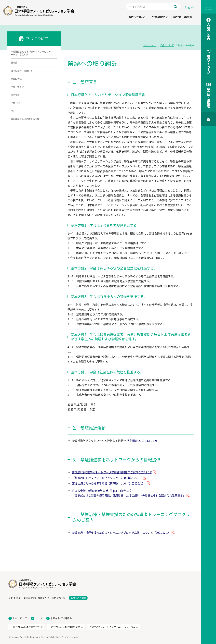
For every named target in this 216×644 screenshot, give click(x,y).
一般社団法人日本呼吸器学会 (25, 627)
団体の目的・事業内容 (22, 71)
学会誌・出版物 (180, 17)
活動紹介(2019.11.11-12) (142, 441)
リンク (39, 618)
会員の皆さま (152, 17)
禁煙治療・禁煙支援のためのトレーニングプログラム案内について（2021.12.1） (121, 532)
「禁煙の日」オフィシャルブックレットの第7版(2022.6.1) (107, 478)
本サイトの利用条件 (61, 618)
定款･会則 (16, 103)
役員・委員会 (17, 87)
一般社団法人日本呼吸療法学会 (64, 627)
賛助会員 (15, 95)
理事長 (14, 62)
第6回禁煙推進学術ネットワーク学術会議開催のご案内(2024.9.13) (112, 472)
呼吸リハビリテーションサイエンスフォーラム (112, 627)
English (190, 7)
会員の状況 (16, 79)
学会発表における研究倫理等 (25, 119)
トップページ (152, 45)
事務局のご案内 (78, 598)
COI (12, 111)
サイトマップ (20, 618)
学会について (124, 17)
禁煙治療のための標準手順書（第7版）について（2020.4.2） (109, 483)
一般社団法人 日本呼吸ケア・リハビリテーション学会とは (31, 53)
